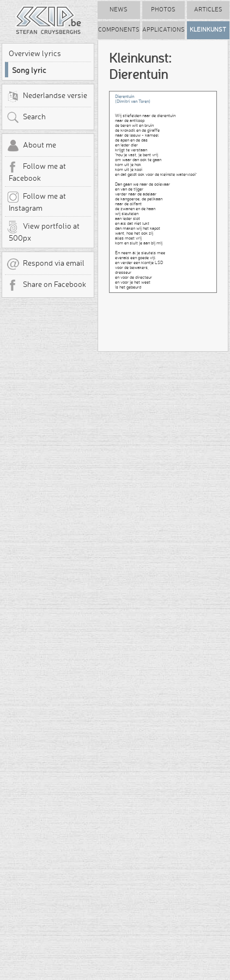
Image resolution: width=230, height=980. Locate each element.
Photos (163, 10)
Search (26, 118)
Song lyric (29, 70)
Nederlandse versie (47, 96)
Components (119, 30)
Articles (208, 10)
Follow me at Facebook (36, 171)
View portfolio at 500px (43, 231)
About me (31, 146)
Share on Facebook (46, 285)
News (119, 10)
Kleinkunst (208, 30)
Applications (164, 30)
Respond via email (46, 264)
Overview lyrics (35, 53)
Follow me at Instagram (36, 201)
